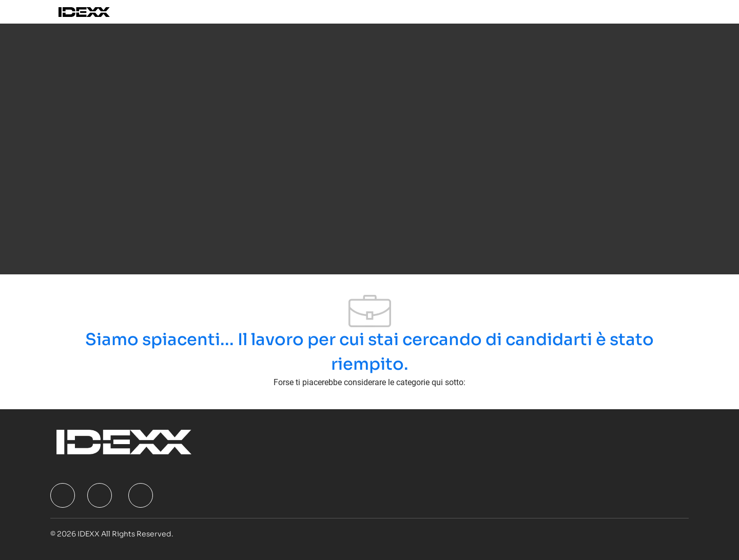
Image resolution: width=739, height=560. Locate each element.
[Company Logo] (96, 12)
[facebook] (63, 495)
